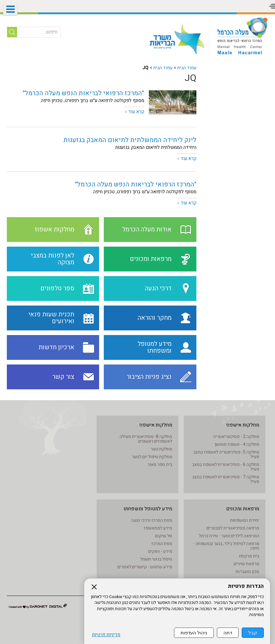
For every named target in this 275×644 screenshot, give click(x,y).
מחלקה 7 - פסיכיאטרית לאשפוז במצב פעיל (226, 479)
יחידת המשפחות (245, 520)
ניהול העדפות (194, 633)
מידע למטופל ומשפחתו (148, 509)
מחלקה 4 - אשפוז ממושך (237, 444)
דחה (228, 633)
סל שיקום (164, 536)
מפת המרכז (162, 544)
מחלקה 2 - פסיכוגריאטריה (236, 437)
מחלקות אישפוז (243, 425)
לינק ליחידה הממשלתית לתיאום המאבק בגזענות (130, 140)
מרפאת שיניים (246, 564)
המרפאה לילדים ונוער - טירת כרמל (229, 536)
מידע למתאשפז (158, 528)
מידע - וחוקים (160, 551)
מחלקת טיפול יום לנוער (152, 457)
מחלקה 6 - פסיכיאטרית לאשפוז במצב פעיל (226, 467)
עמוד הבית (187, 68)
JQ (190, 78)
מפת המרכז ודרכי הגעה (152, 520)
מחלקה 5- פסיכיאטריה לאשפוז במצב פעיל (226, 454)
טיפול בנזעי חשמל (156, 559)
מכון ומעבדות (247, 572)
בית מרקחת (249, 556)
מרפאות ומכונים (243, 509)
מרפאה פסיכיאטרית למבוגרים (233, 528)
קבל (253, 633)
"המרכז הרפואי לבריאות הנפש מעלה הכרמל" (83, 93)
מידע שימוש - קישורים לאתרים (145, 567)
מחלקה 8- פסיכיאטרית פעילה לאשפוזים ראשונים (146, 439)
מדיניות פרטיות (106, 635)
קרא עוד (136, 112)
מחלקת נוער (161, 449)
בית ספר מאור (160, 465)
